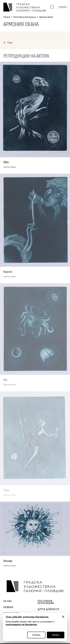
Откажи (36, 635)
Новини (8, 607)
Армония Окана (46, 17)
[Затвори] (63, 617)
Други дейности (48, 609)
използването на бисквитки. (21, 624)
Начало (7, 17)
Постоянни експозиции (25, 17)
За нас (8, 601)
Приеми (56, 635)
